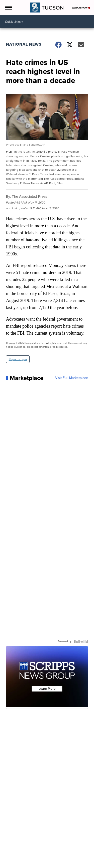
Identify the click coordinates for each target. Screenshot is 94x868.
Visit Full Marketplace (72, 378)
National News (24, 44)
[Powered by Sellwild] (81, 641)
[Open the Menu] (8, 8)
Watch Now (81, 8)
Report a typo (18, 359)
